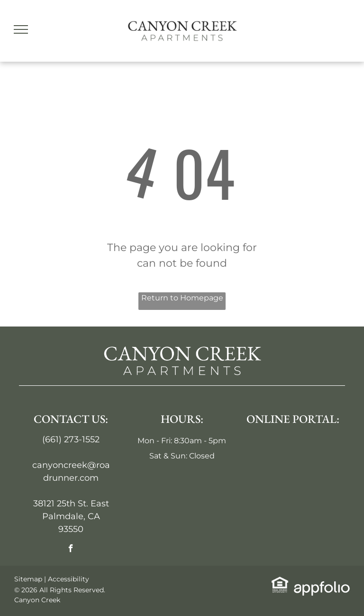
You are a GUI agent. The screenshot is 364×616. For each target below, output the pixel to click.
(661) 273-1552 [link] (71, 439)
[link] (280, 582)
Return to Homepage (182, 298)
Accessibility (68, 579)
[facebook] (71, 550)
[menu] (21, 29)
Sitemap (28, 579)
